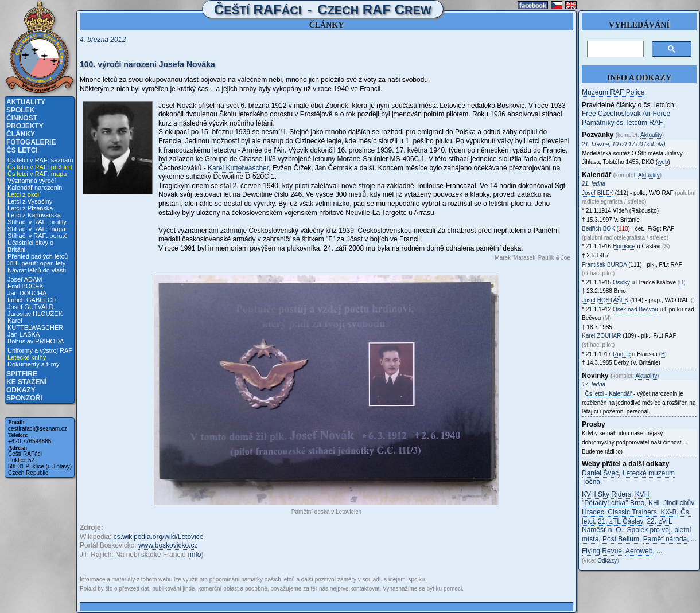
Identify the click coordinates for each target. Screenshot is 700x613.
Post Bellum (621, 539)
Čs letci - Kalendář (609, 394)
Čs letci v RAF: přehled (40, 167)
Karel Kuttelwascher (238, 168)
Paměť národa (665, 539)
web (663, 162)
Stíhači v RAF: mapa (36, 229)
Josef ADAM (25, 279)
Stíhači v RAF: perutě (38, 236)
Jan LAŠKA (24, 334)
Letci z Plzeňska (30, 208)
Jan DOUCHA (27, 293)
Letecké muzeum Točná (628, 478)
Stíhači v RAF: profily (37, 222)
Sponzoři (24, 398)
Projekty (25, 126)
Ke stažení (26, 382)
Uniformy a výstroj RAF (40, 350)
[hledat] (614, 49)
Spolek (20, 110)
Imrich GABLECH (32, 300)
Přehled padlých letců (38, 256)
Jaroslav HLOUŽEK (35, 314)
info (195, 555)
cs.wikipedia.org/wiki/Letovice (159, 537)
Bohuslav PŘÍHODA (36, 341)
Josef (598, 193)
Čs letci (22, 150)
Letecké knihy (27, 357)
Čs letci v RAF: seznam (40, 160)
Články (21, 134)
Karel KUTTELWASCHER (35, 324)
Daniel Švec (600, 473)
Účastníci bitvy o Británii (30, 246)
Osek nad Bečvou (635, 309)
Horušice (624, 246)
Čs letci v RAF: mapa (37, 174)
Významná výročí (32, 181)
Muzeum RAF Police (613, 92)
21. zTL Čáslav (621, 521)
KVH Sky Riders (606, 494)
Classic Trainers (632, 512)
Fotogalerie (31, 142)
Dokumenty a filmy (33, 364)
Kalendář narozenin (35, 188)
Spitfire (22, 374)
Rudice (622, 354)
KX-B (668, 512)
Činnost (22, 118)
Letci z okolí (24, 194)
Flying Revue (602, 551)
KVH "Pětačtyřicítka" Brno (615, 499)
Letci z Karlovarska (34, 215)
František (604, 265)
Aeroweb (639, 551)
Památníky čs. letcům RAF (622, 123)
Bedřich (598, 229)
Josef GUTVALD (31, 307)
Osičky (621, 282)
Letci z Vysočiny (30, 201)
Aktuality (26, 102)
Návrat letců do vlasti (37, 270)
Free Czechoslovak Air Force (626, 114)
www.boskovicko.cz (168, 545)
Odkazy (21, 390)
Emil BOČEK (26, 286)
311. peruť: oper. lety (36, 263)
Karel (601, 336)
